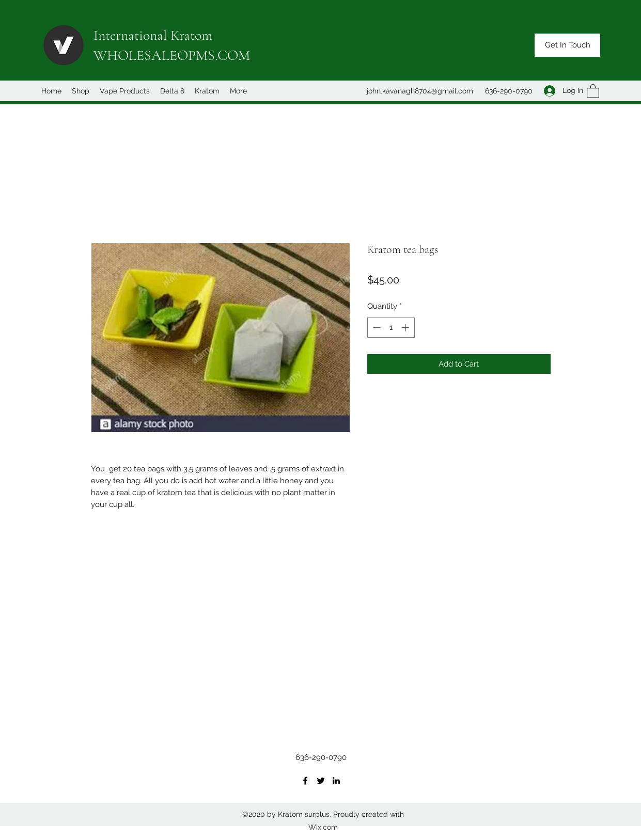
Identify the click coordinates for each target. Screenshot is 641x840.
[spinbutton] (391, 328)
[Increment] (406, 328)
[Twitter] (321, 781)
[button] (567, 45)
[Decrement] (376, 328)
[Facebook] (305, 781)
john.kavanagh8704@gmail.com (420, 91)
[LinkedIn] (336, 781)
